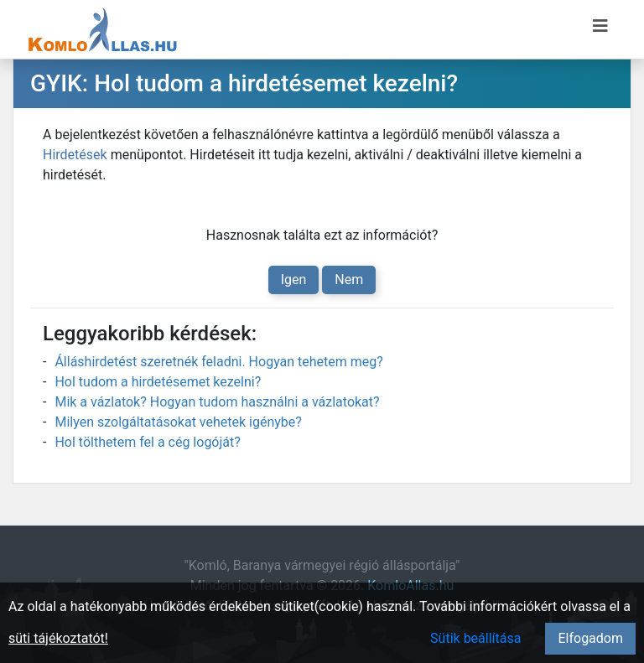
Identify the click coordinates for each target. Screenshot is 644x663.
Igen (294, 280)
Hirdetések (75, 155)
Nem (349, 280)
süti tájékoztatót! (58, 638)
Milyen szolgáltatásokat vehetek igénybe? (178, 422)
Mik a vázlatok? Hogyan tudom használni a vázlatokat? (217, 402)
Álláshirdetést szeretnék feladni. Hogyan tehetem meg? (218, 362)
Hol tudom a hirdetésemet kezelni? (158, 382)
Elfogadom (590, 638)
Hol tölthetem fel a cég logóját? (147, 442)
